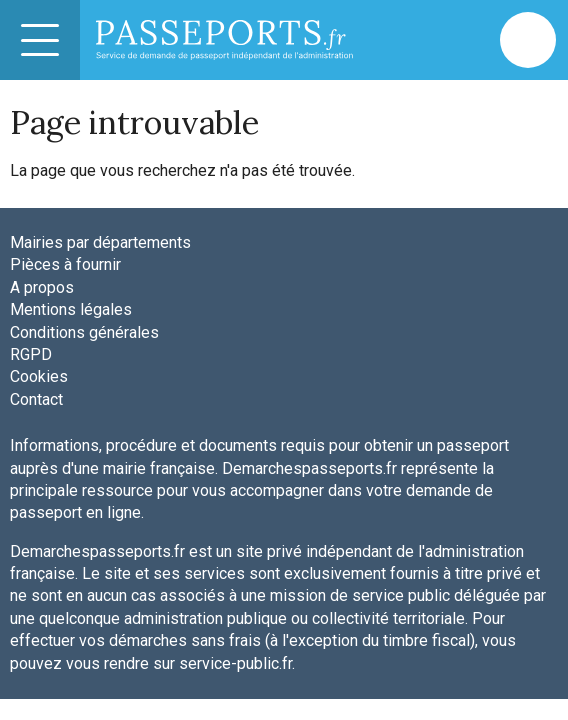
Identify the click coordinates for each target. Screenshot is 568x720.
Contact (36, 399)
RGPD (31, 354)
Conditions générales (84, 332)
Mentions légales (71, 309)
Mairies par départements (100, 242)
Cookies (39, 376)
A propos (42, 287)
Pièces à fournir (65, 264)
